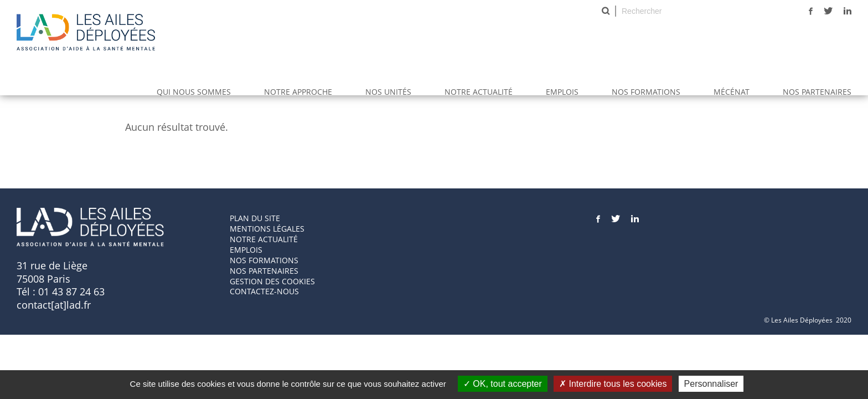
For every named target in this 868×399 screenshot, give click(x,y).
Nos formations (264, 260)
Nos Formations (646, 92)
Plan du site (255, 218)
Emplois (562, 92)
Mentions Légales (267, 229)
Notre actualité (479, 92)
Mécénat (732, 92)
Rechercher (606, 11)
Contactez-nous (264, 291)
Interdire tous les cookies (613, 384)
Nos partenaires (817, 92)
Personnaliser (711, 384)
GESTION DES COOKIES (272, 281)
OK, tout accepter (503, 384)
